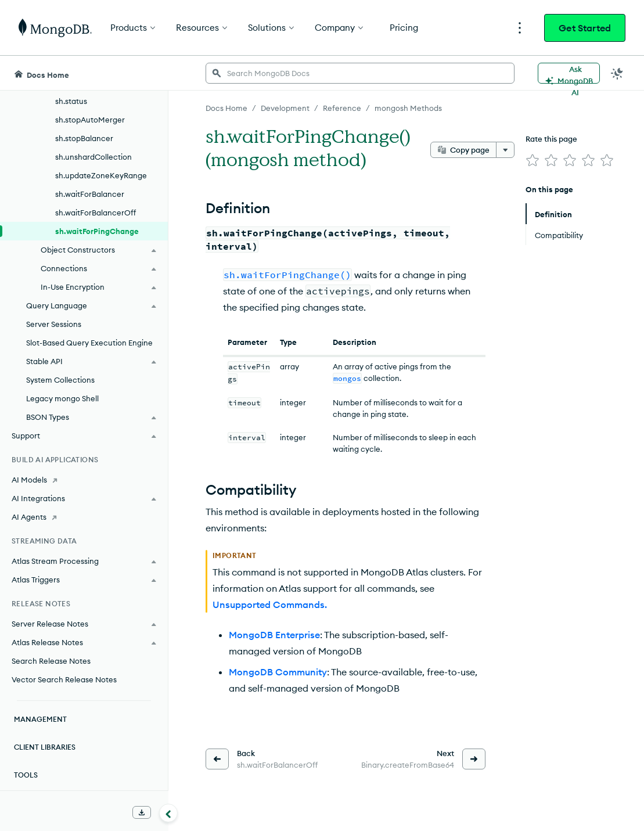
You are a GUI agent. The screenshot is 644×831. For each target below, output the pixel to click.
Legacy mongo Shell (62, 398)
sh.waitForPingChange (97, 231)
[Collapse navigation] (168, 813)
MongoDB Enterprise (274, 635)
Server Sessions (54, 324)
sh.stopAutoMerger (90, 120)
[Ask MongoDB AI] (569, 73)
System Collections (60, 380)
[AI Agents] (84, 517)
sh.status (71, 101)
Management (40, 719)
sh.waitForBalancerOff (96, 213)
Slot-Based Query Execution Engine (89, 343)
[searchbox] (360, 73)
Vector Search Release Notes (64, 679)
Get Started (585, 28)
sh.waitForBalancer (90, 194)
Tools (26, 775)
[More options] (505, 150)
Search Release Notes (51, 661)
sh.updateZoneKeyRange (101, 175)
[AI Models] (84, 480)
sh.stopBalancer (84, 138)
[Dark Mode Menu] (617, 73)
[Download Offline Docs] (142, 812)
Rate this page (551, 139)
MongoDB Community (278, 672)
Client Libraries (45, 747)
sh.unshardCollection (93, 157)
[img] (533, 160)
